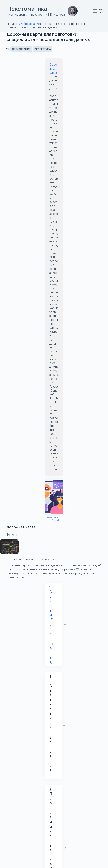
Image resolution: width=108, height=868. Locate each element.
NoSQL (68, 498)
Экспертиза (43, 49)
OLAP (86, 498)
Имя (10, 589)
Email (11, 606)
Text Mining (18, 506)
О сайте (54, 838)
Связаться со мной (54, 816)
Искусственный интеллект (29, 528)
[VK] (61, 827)
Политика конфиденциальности (54, 843)
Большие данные (75, 506)
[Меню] (96, 11)
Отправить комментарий (29, 698)
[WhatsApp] (47, 827)
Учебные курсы (61, 536)
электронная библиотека (28, 544)
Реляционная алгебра (25, 536)
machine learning (22, 498)
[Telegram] (39, 827)
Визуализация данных (25, 513)
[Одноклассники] (69, 827)
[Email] (54, 827)
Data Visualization (49, 490)
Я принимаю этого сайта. (50, 688)
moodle (48, 498)
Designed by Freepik (87, 148)
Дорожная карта (22, 65)
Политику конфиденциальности (50, 688)
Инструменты (20, 521)
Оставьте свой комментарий (27, 634)
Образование (30, 24)
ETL (74, 490)
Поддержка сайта (54, 848)
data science (19, 490)
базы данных (44, 506)
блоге (71, 454)
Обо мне (54, 806)
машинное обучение (71, 528)
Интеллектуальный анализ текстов (64, 521)
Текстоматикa (28, 9)
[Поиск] (101, 11)
